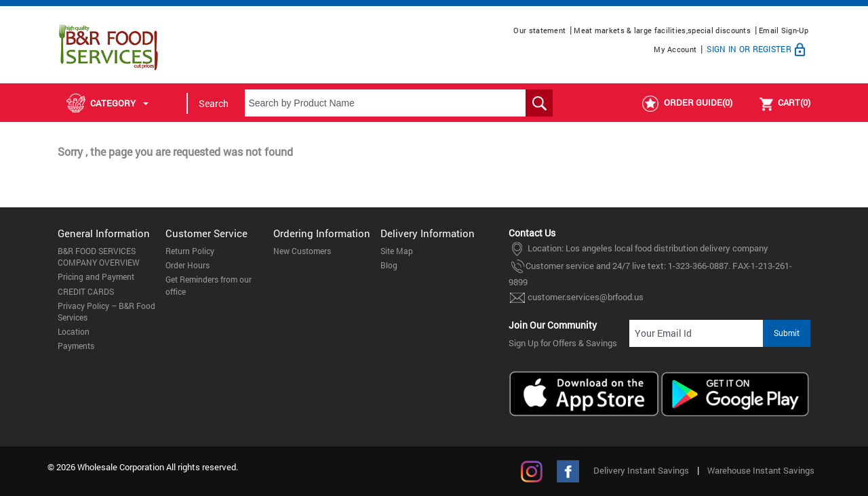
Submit (787, 333)
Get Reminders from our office (209, 285)
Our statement (539, 30)
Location (74, 331)
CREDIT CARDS (86, 291)
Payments (76, 346)
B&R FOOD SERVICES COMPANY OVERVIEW (99, 256)
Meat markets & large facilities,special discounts (662, 30)
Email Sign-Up (784, 30)
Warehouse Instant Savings (761, 470)
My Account (675, 49)
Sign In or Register (757, 49)
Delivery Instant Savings (641, 470)
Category (107, 103)
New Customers (302, 251)
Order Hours (188, 265)
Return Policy (190, 251)
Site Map (397, 251)
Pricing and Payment (96, 276)
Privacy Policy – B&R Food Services (106, 311)
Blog (389, 265)
